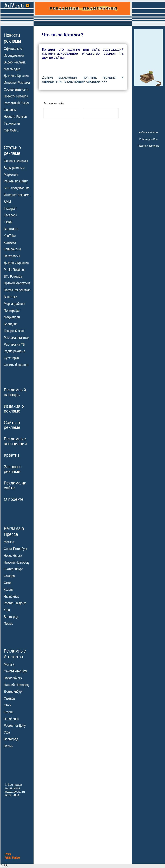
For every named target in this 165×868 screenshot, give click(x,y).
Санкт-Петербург (16, 549)
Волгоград (11, 617)
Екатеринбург (13, 569)
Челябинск (11, 596)
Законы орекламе (13, 469)
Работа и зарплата (148, 146)
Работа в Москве (148, 132)
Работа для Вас (148, 139)
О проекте (14, 499)
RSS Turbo (12, 858)
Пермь (8, 624)
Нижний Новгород (16, 562)
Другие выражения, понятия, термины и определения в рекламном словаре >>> (83, 79)
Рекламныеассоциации (15, 441)
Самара (9, 576)
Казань (9, 590)
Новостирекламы (12, 38)
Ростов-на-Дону (15, 603)
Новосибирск (13, 556)
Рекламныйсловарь (15, 392)
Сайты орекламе (12, 425)
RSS (8, 854)
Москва (9, 542)
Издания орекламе (14, 409)
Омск (7, 583)
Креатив (12, 455)
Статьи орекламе (12, 150)
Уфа (7, 610)
